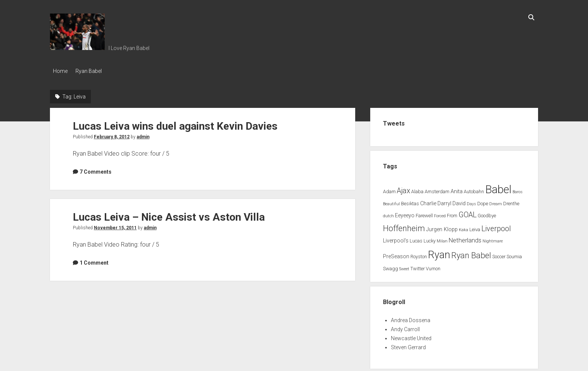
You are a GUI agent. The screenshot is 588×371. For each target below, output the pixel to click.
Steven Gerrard (408, 345)
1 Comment (94, 260)
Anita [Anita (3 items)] (457, 189)
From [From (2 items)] (452, 213)
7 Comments (96, 170)
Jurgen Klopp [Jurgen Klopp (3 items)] (442, 227)
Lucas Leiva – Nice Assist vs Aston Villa (169, 215)
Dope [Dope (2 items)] (483, 202)
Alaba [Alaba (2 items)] (417, 189)
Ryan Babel (92, 71)
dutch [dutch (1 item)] (388, 214)
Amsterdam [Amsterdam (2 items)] (437, 189)
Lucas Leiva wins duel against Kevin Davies (175, 124)
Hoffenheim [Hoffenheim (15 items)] (404, 226)
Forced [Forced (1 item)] (440, 214)
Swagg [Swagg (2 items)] (390, 266)
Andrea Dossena (411, 318)
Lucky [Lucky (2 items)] (430, 239)
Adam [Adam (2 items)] (389, 189)
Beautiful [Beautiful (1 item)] (391, 202)
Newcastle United (411, 336)
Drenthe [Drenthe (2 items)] (511, 202)
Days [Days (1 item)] (471, 202)
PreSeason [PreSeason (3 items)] (396, 254)
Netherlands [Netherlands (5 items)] (465, 238)
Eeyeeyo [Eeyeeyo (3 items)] (405, 213)
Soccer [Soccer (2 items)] (499, 254)
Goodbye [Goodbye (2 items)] (487, 213)
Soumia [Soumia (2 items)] (514, 254)
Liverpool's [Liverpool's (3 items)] (396, 239)
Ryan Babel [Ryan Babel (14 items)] (471, 253)
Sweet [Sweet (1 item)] (404, 267)
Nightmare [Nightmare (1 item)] (493, 239)
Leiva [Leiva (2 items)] (475, 227)
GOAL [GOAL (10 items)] (467, 213)
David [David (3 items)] (459, 202)
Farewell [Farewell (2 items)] (424, 213)
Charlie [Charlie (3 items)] (428, 202)
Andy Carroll (405, 327)
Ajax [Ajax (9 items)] (403, 189)
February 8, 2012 (112, 135)
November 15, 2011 (115, 226)
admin (143, 135)
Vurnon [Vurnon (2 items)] (433, 266)
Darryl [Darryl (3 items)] (444, 202)
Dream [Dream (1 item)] (496, 202)
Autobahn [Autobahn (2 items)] (474, 189)
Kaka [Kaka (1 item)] (464, 228)
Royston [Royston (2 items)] (419, 254)
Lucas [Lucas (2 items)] (416, 239)
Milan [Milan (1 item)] (442, 239)
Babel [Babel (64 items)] (498, 187)
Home (60, 71)
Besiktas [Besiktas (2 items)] (410, 202)
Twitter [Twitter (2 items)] (418, 266)
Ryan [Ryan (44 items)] (439, 253)
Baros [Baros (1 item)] (518, 190)
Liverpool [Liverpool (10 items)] (496, 226)
